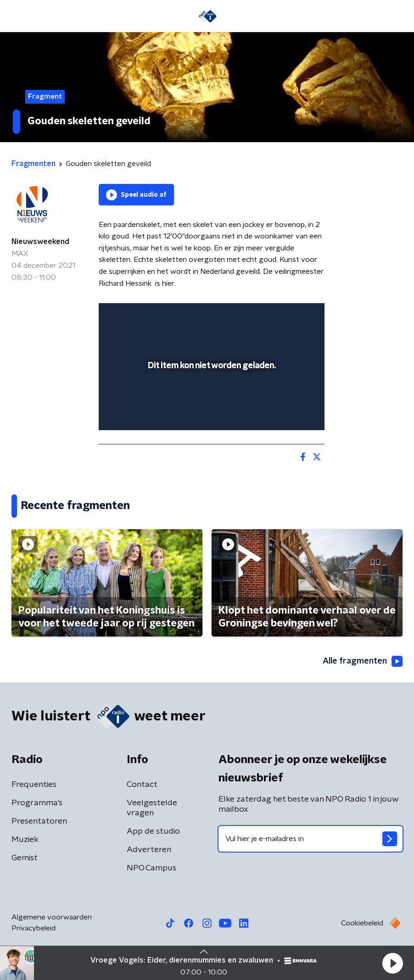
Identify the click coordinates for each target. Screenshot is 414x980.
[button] (392, 963)
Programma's (37, 803)
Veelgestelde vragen (152, 808)
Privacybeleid (34, 928)
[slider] (210, 414)
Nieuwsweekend (40, 242)
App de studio (153, 831)
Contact (142, 785)
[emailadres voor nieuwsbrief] (310, 839)
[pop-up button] (275, 316)
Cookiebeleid (362, 923)
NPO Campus (151, 868)
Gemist (25, 858)
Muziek (25, 840)
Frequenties (34, 785)
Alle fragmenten (363, 661)
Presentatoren (39, 821)
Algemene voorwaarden (52, 917)
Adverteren (149, 850)
